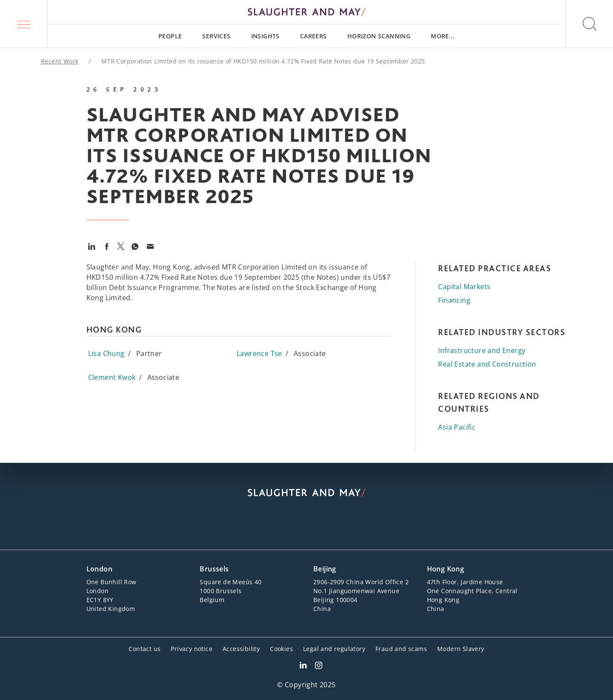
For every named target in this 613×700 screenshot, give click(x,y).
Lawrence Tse (259, 353)
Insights (265, 36)
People (170, 36)
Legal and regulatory (334, 649)
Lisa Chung (106, 353)
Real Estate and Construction (487, 364)
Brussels (214, 569)
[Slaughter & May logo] (306, 12)
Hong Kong (446, 569)
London (99, 569)
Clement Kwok (112, 377)
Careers (314, 36)
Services (216, 36)
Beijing (325, 569)
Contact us (145, 649)
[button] (24, 24)
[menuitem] (170, 36)
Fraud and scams (401, 649)
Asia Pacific (457, 427)
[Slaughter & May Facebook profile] (319, 666)
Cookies (281, 649)
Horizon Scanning (379, 36)
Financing (454, 300)
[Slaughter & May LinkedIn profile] (303, 666)
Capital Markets (464, 287)
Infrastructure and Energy (482, 350)
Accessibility (241, 649)
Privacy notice (192, 649)
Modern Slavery (461, 649)
